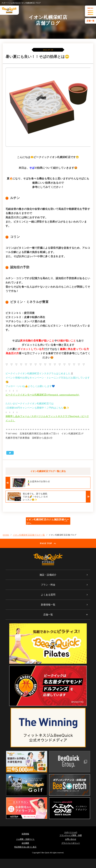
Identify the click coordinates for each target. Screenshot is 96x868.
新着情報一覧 (48, 605)
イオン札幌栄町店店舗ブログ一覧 (29, 535)
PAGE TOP (48, 543)
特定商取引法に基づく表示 (25, 847)
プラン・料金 (48, 585)
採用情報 (25, 834)
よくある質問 (48, 595)
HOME (6, 535)
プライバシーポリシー (71, 843)
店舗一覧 (90, 21)
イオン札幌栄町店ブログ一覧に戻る (48, 471)
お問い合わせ (71, 839)
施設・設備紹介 (48, 575)
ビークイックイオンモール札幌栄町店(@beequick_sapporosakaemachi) (43, 395)
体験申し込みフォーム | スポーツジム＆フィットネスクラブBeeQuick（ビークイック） (47, 418)
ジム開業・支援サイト (25, 839)
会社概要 (25, 843)
